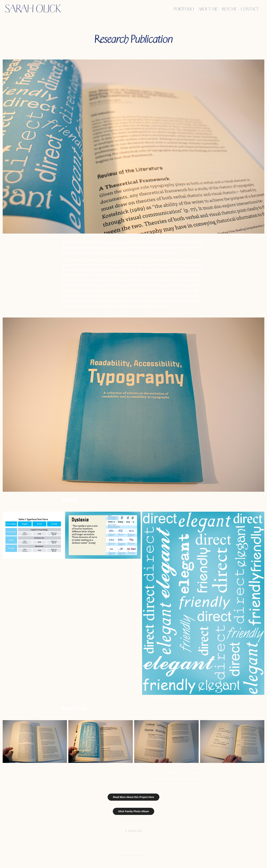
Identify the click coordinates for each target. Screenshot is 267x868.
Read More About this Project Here (134, 797)
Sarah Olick (33, 8)
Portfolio (184, 9)
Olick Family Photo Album (134, 811)
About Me (208, 9)
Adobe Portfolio (139, 856)
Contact (250, 9)
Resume (229, 9)
